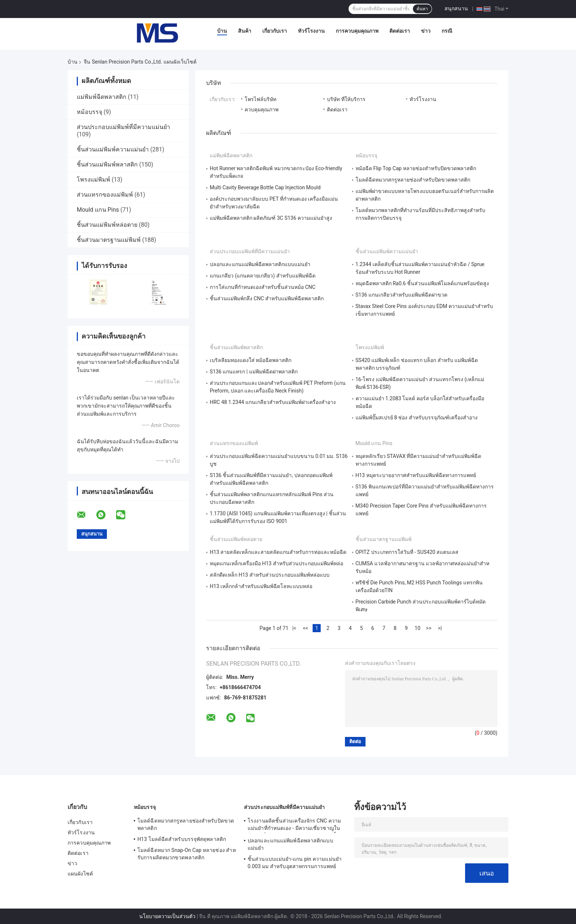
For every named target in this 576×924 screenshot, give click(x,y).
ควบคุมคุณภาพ (262, 110)
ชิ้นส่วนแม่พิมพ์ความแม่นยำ (113, 149)
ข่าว (426, 31)
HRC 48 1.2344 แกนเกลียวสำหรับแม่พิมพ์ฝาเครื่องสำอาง (273, 402)
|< (294, 628)
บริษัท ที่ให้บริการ (346, 99)
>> (429, 628)
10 (418, 628)
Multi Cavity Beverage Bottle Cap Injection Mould (265, 187)
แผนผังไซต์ (80, 874)
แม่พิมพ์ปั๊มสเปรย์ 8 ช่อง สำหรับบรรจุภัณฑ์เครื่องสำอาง (417, 418)
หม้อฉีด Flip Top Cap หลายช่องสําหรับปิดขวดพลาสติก (416, 168)
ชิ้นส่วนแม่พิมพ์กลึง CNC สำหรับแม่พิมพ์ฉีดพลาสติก (267, 298)
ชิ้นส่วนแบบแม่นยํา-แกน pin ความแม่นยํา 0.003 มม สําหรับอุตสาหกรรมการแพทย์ (295, 863)
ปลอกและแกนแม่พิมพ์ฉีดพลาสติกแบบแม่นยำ (260, 264)
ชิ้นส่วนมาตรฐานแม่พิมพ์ (109, 240)
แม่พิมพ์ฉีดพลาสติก (102, 97)
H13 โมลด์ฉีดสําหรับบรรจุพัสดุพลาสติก (182, 839)
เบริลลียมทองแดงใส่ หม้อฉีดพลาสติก (251, 360)
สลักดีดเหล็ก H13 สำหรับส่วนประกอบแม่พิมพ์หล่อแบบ (270, 575)
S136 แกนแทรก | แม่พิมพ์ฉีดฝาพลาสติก (254, 372)
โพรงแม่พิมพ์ (93, 180)
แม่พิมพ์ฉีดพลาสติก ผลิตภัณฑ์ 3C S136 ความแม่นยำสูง (271, 218)
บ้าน (222, 31)
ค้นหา (422, 9)
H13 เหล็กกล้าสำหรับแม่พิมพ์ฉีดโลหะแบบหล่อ (261, 586)
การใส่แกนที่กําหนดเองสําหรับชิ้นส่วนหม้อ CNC (263, 287)
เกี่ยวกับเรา (275, 31)
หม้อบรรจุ (89, 112)
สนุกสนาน (456, 8)
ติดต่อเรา (400, 31)
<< (305, 628)
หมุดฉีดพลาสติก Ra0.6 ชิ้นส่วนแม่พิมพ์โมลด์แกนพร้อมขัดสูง (422, 283)
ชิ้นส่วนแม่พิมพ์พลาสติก (107, 164)
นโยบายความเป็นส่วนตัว (167, 916)
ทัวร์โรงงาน (311, 31)
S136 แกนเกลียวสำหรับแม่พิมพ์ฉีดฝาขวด (402, 295)
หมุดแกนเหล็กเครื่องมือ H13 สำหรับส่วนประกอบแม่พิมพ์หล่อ (276, 563)
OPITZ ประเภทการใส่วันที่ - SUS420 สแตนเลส (407, 552)
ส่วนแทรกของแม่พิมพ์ (105, 195)
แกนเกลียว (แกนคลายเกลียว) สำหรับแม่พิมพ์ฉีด (263, 276)
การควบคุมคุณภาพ (357, 31)
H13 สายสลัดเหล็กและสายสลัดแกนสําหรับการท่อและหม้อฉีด (278, 552)
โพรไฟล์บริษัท (260, 99)
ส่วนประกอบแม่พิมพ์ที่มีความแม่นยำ (123, 127)
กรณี (447, 31)
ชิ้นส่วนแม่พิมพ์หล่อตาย (107, 225)
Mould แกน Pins (98, 210)
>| (440, 628)
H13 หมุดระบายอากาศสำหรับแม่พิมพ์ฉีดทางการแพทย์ (416, 475)
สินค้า (245, 31)
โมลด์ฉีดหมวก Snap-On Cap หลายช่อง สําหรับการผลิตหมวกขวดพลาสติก (187, 854)
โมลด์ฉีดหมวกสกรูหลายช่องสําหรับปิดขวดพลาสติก (413, 180)
